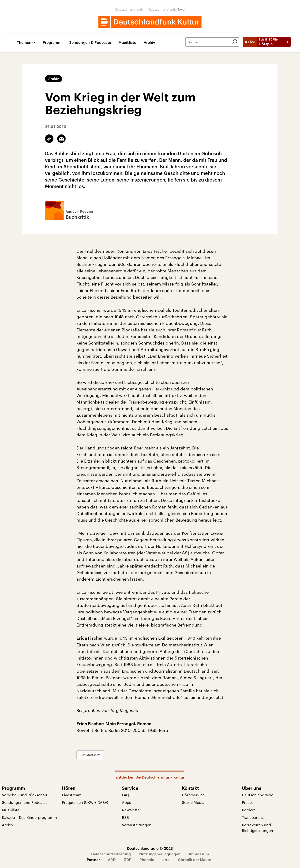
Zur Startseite (90, 755)
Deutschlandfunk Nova (167, 9)
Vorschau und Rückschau (24, 795)
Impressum (199, 854)
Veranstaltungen (137, 825)
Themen (24, 43)
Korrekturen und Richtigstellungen (257, 828)
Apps (126, 802)
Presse (248, 802)
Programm (52, 43)
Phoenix (147, 859)
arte (166, 859)
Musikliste (127, 43)
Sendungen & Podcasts (90, 43)
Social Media (193, 802)
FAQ (126, 795)
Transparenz (253, 817)
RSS (125, 817)
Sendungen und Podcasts (25, 802)
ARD (112, 859)
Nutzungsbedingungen (160, 854)
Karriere (249, 810)
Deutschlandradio (258, 795)
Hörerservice (193, 795)
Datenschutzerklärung (111, 854)
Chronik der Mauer (195, 859)
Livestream (72, 795)
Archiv (149, 43)
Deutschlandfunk (129, 9)
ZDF (127, 859)
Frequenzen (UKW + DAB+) (85, 802)
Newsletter (131, 810)
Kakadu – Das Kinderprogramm (29, 817)
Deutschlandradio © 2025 (150, 848)
